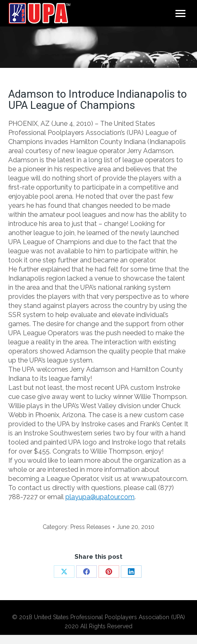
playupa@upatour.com (100, 497)
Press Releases (90, 527)
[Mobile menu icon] (180, 13)
